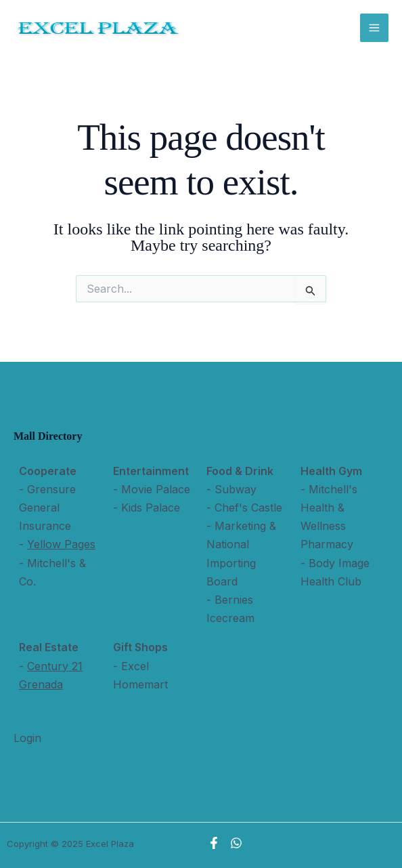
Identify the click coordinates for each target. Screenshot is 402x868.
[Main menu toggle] (374, 28)
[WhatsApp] (236, 843)
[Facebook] (214, 843)
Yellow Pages (61, 544)
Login (27, 738)
